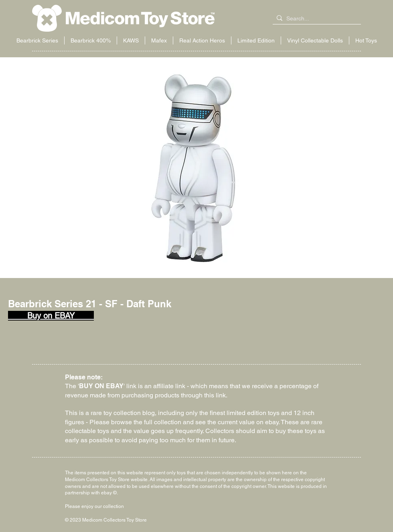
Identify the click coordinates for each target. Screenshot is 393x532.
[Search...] (315, 19)
